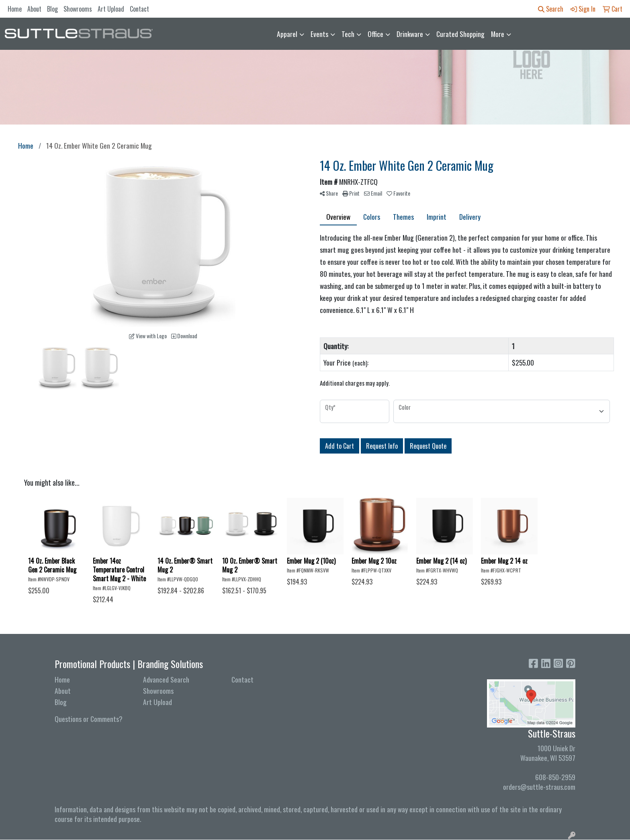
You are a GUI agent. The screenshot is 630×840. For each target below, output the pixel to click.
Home (15, 9)
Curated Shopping (460, 34)
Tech (348, 34)
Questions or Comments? (89, 719)
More (498, 34)
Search (551, 9)
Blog (52, 9)
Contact (139, 9)
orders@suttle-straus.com (539, 787)
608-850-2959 (555, 777)
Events (319, 34)
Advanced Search (166, 679)
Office (375, 34)
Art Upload (111, 9)
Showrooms (78, 9)
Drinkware (410, 34)
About (34, 9)
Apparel (287, 34)
